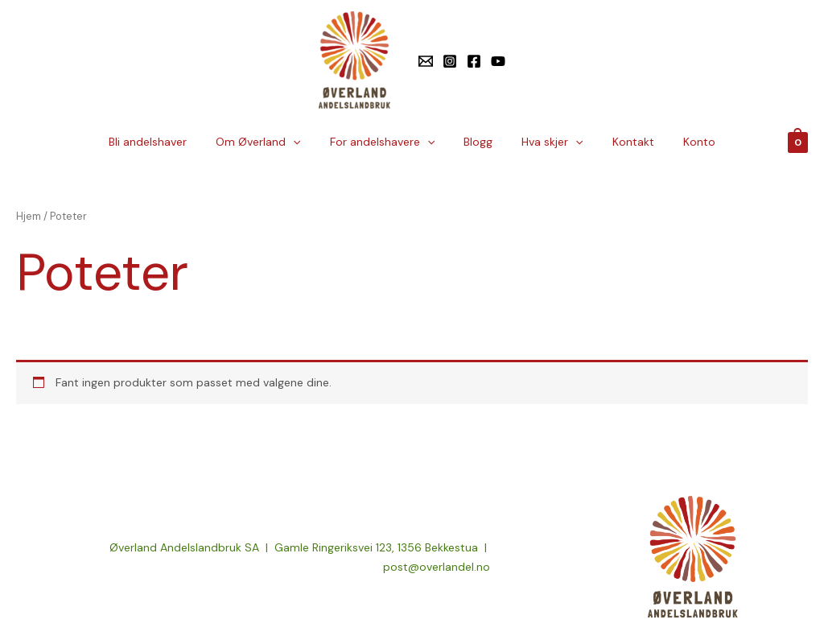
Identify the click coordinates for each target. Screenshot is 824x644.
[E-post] (426, 61)
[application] (306, 142)
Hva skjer (546, 142)
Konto (680, 142)
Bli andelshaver (167, 142)
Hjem (29, 216)
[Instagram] (450, 61)
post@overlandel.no (437, 567)
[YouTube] (498, 61)
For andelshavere (389, 142)
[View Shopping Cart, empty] (798, 142)
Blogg (478, 142)
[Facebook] (474, 61)
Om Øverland (271, 142)
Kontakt (620, 142)
